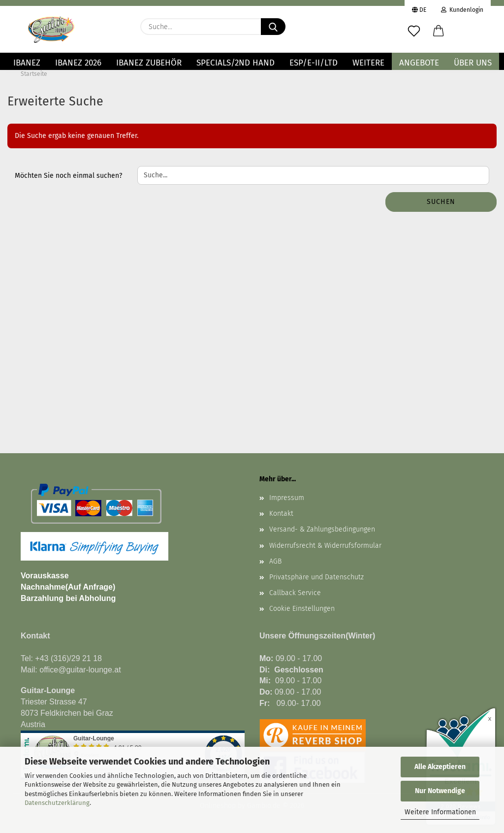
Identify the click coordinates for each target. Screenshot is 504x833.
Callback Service (295, 593)
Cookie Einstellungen (302, 609)
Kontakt (281, 514)
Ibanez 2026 (78, 63)
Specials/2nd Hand (236, 63)
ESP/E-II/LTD (314, 63)
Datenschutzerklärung (57, 803)
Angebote (419, 63)
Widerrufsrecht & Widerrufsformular (325, 546)
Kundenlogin (462, 9)
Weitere (368, 63)
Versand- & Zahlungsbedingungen (322, 529)
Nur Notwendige (440, 791)
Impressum (287, 498)
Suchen (441, 202)
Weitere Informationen (440, 812)
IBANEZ (27, 63)
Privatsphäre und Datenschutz (316, 577)
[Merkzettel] (414, 32)
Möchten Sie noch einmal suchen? (68, 176)
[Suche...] (273, 27)
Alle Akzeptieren (440, 767)
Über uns (473, 63)
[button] (439, 32)
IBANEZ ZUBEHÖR (149, 63)
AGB (275, 561)
